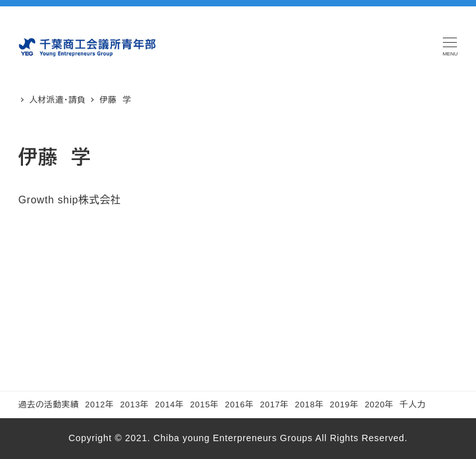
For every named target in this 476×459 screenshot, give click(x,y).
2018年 (309, 404)
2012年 (100, 404)
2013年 (134, 404)
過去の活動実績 (49, 404)
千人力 (413, 404)
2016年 (239, 404)
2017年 (274, 404)
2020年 (379, 404)
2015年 (204, 404)
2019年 (344, 404)
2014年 (169, 404)
